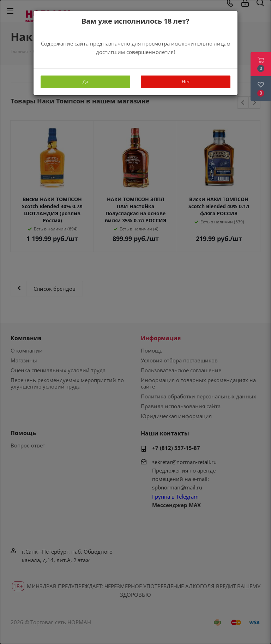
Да (85, 82)
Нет (186, 82)
